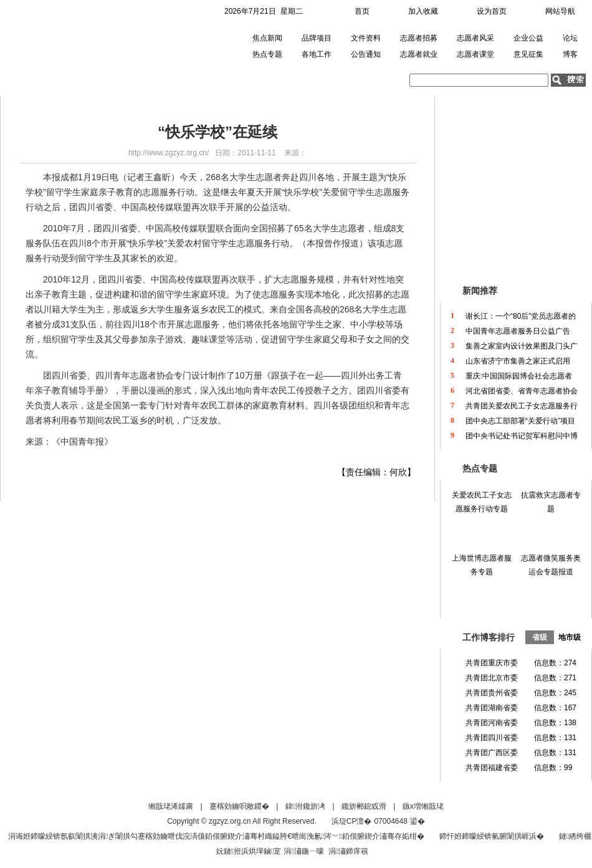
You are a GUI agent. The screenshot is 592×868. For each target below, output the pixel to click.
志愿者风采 (475, 38)
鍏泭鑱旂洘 (305, 806)
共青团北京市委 (492, 678)
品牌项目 (317, 38)
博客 (570, 54)
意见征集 (528, 54)
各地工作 (317, 54)
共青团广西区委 (492, 753)
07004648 (390, 821)
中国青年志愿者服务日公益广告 (518, 331)
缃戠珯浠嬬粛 (171, 806)
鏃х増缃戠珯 (423, 806)
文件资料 (366, 38)
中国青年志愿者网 (71, 46)
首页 (362, 11)
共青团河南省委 (492, 723)
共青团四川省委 (492, 738)
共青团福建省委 (492, 768)
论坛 (570, 38)
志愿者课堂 (475, 54)
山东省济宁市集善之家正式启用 (518, 361)
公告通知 (366, 54)
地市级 (570, 637)
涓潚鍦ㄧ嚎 (303, 851)
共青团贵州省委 (492, 693)
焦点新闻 (267, 38)
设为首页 (492, 11)
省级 (540, 637)
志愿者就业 (419, 54)
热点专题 (267, 54)
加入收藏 (423, 11)
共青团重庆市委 (492, 663)
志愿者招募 (419, 38)
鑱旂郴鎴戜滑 (364, 806)
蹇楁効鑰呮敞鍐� (239, 806)
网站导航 (560, 11)
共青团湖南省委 (492, 708)
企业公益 (528, 38)
